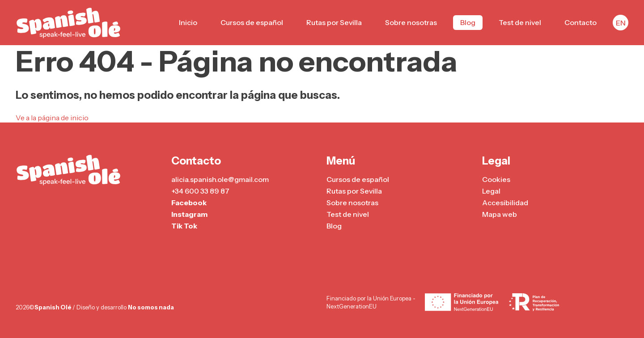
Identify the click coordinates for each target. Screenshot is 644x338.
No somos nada (151, 307)
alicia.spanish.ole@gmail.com (220, 179)
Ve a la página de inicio (52, 118)
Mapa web (500, 214)
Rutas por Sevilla (334, 22)
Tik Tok (184, 226)
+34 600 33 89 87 (200, 191)
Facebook (189, 203)
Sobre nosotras (411, 22)
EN (621, 23)
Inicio (188, 22)
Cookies (496, 179)
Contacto (580, 22)
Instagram (189, 214)
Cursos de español (252, 22)
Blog (468, 22)
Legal (491, 191)
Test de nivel (520, 22)
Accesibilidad (505, 203)
